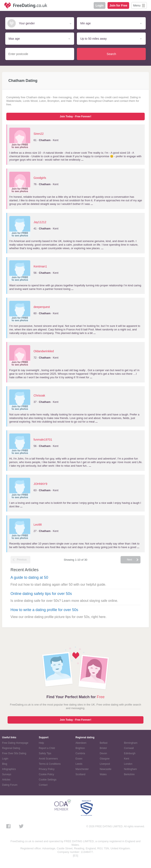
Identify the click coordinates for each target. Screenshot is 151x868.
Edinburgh (130, 753)
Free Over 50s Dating (14, 753)
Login (100, 5)
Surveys (7, 774)
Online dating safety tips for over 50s (41, 594)
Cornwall (129, 748)
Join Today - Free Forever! (76, 117)
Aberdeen (81, 743)
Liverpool (105, 764)
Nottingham (130, 769)
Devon (103, 753)
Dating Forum (10, 785)
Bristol (103, 748)
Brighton (80, 748)
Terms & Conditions (50, 764)
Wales (103, 774)
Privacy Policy (47, 769)
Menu (137, 5)
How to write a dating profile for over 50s (44, 610)
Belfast (104, 743)
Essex (79, 759)
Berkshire (129, 774)
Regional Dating (11, 748)
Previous (22, 560)
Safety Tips (45, 753)
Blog (5, 764)
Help (41, 743)
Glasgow (105, 759)
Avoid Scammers (48, 759)
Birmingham (131, 743)
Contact (43, 785)
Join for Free (118, 5)
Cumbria (80, 753)
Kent (127, 759)
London (128, 764)
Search (111, 54)
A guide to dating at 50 (29, 577)
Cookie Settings (48, 780)
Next (129, 560)
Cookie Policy (47, 774)
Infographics (9, 769)
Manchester (82, 769)
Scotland (81, 774)
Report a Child (47, 748)
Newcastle (106, 769)
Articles (6, 780)
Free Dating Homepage (15, 743)
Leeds (79, 764)
